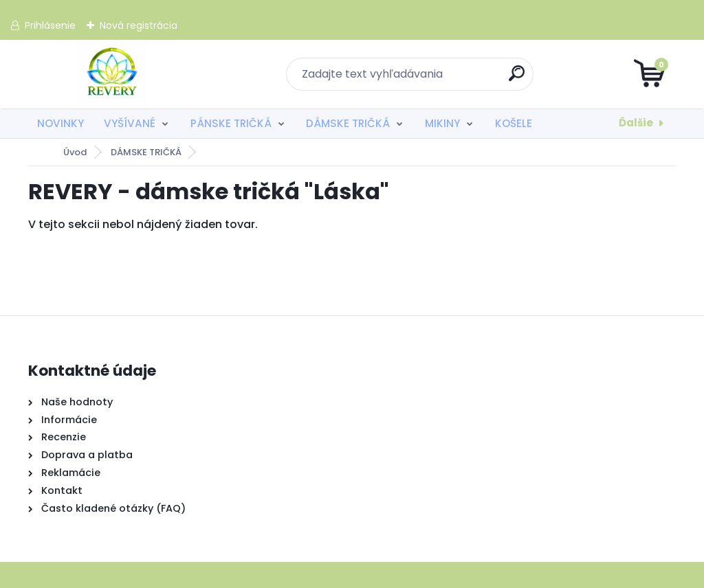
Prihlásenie (50, 25)
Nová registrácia (139, 25)
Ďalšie (636, 123)
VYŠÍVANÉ (130, 123)
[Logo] (112, 74)
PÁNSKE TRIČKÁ (231, 123)
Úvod (75, 152)
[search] (517, 79)
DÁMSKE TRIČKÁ (348, 123)
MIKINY (442, 123)
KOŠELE (514, 123)
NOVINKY (60, 123)
